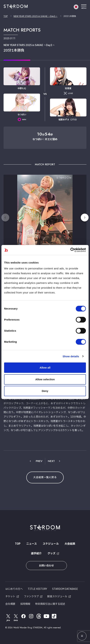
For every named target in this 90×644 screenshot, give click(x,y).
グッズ (51, 554)
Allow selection (45, 379)
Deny (45, 391)
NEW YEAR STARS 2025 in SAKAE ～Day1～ (35, 16)
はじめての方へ (14, 589)
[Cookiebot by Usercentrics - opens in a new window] (70, 250)
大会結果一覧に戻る (45, 477)
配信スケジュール (57, 596)
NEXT (51, 461)
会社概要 (10, 604)
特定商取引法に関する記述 (50, 604)
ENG (16, 618)
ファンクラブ (31, 596)
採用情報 (25, 604)
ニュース (32, 544)
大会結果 (70, 544)
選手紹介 (36, 554)
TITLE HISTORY (37, 589)
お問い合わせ (46, 566)
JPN (8, 618)
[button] (85, 218)
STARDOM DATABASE (65, 589)
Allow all (45, 368)
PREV (39, 461)
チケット (10, 596)
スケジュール (51, 544)
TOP (6, 16)
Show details (71, 356)
